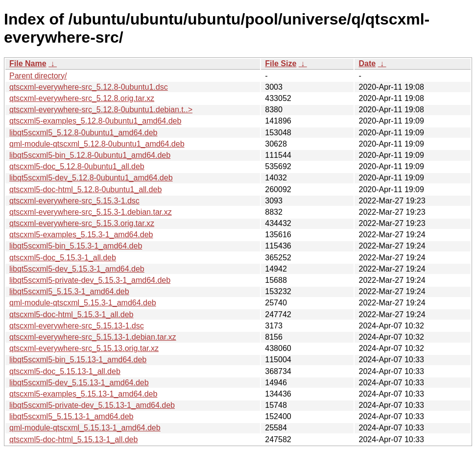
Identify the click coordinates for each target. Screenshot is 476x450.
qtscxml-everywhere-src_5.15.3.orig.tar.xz (82, 223)
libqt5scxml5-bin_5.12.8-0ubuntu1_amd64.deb (90, 155)
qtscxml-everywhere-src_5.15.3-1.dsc (74, 201)
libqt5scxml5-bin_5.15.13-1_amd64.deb (78, 360)
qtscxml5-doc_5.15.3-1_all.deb (63, 258)
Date (367, 63)
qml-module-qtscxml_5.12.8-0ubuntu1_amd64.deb (97, 144)
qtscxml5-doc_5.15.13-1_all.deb (65, 371)
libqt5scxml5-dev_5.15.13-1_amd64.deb (79, 383)
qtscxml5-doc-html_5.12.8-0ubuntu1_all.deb (85, 189)
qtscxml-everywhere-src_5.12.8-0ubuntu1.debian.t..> (101, 110)
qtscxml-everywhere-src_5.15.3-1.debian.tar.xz (91, 212)
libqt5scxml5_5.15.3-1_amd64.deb (69, 291)
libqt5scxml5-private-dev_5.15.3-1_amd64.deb (90, 280)
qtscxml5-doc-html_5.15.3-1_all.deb (71, 314)
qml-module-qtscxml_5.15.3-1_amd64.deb (83, 303)
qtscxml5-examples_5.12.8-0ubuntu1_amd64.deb (95, 121)
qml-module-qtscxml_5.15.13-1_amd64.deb (85, 428)
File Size (281, 63)
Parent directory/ (38, 76)
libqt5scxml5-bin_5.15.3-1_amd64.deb (76, 246)
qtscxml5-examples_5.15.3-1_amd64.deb (81, 235)
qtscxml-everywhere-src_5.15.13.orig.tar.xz (84, 348)
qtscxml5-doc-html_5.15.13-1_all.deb (73, 439)
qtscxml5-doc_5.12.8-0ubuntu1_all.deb (77, 166)
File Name (28, 63)
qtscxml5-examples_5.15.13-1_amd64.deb (83, 394)
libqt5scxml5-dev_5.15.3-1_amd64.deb (77, 269)
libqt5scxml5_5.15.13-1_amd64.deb (71, 416)
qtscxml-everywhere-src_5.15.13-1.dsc (77, 326)
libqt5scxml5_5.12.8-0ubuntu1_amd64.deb (83, 133)
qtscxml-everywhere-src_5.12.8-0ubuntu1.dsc (89, 87)
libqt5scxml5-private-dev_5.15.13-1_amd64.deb (92, 405)
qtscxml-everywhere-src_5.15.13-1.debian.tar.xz (93, 337)
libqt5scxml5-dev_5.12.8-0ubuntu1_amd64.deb (91, 178)
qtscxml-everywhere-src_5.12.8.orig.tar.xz (82, 98)
